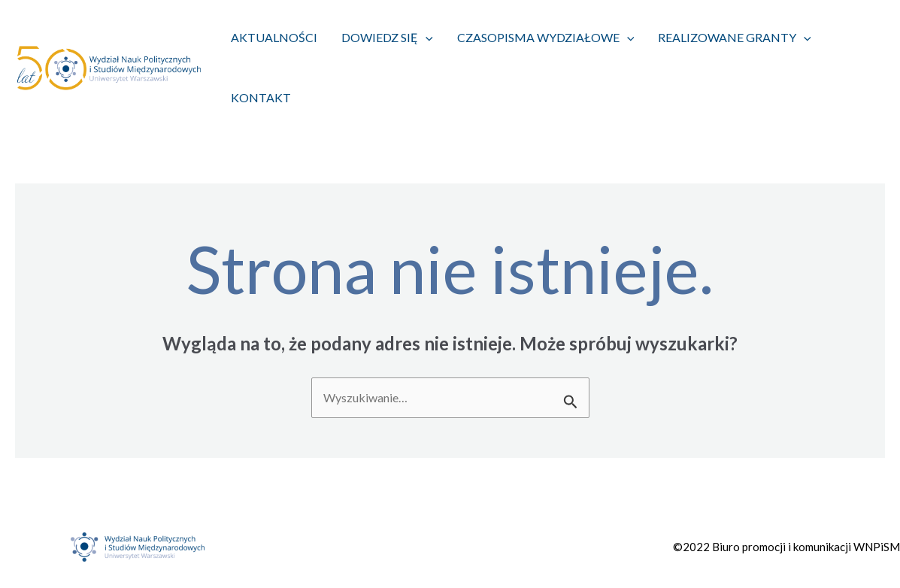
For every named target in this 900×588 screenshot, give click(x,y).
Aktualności (274, 37)
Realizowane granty (735, 38)
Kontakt (261, 97)
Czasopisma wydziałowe (546, 38)
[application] (426, 38)
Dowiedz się (387, 38)
